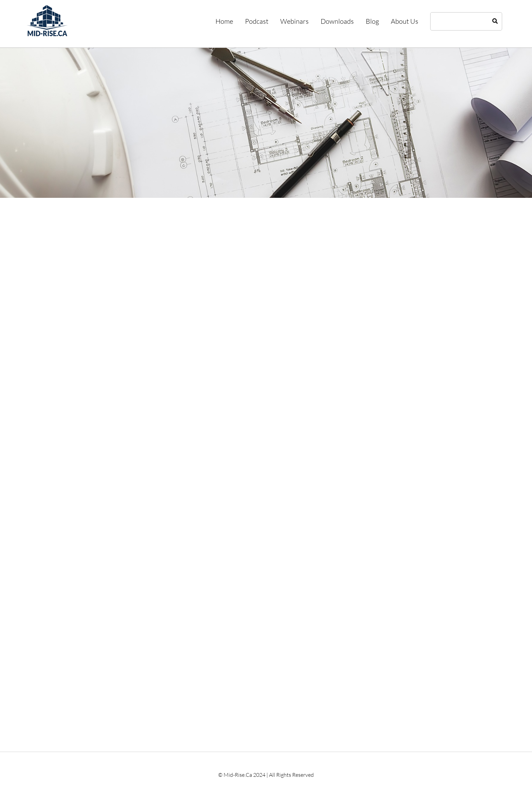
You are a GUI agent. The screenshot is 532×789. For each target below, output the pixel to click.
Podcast (257, 21)
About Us (405, 21)
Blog (372, 21)
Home (224, 21)
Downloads (337, 21)
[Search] (495, 21)
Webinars (294, 21)
